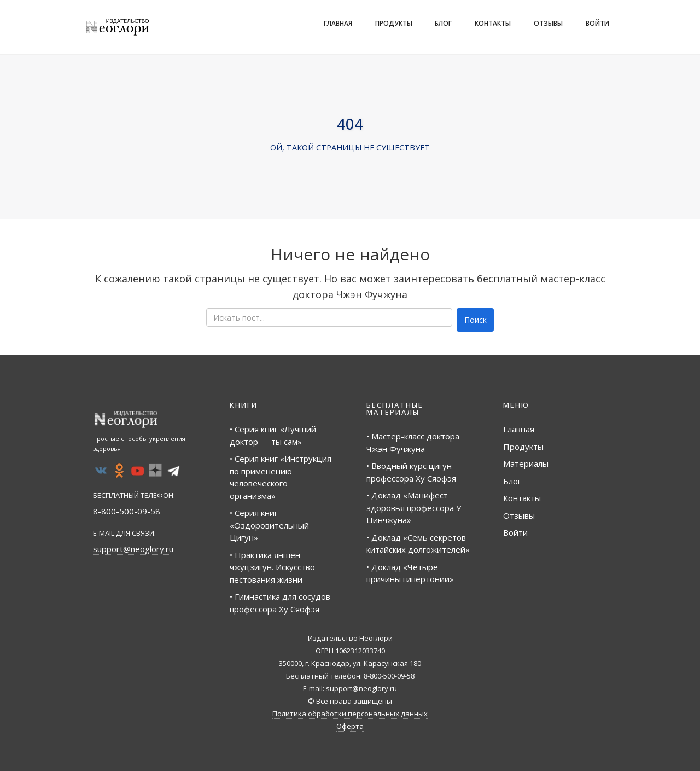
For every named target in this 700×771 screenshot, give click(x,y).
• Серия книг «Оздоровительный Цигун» (269, 525)
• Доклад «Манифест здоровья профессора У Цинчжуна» (414, 508)
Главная (338, 23)
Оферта (350, 726)
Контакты (493, 23)
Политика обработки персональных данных (350, 714)
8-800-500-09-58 (127, 511)
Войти (597, 23)
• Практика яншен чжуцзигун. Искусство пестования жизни (272, 567)
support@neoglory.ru (133, 549)
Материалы (526, 463)
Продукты (394, 23)
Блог (443, 23)
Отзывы (548, 23)
